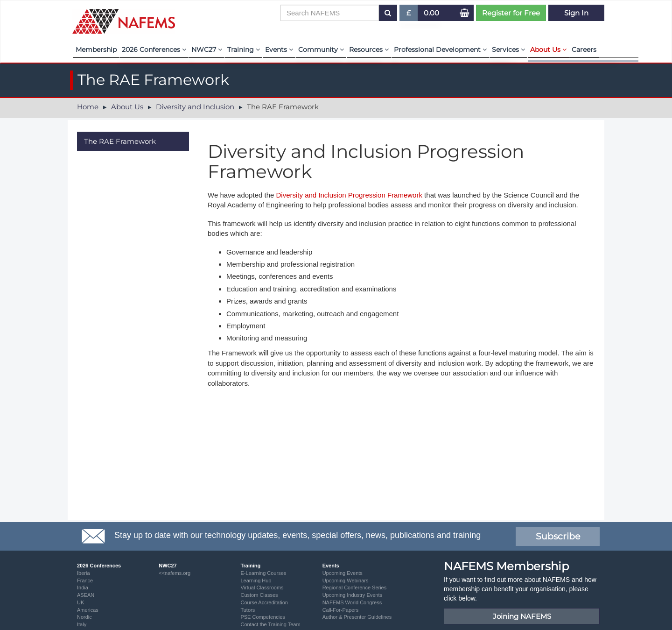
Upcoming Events (343, 573)
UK (80, 602)
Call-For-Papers (341, 610)
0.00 (431, 13)
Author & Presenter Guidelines (357, 617)
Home (88, 107)
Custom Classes (259, 595)
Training (244, 50)
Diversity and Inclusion (195, 107)
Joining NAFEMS (522, 616)
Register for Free (511, 13)
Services (508, 50)
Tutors (248, 610)
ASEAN (86, 595)
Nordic (84, 617)
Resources (369, 50)
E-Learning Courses (263, 573)
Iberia (84, 573)
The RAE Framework (120, 141)
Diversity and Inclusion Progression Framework (349, 195)
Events (279, 50)
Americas (88, 610)
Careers (584, 50)
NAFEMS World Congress (352, 602)
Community (321, 50)
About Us (548, 50)
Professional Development (440, 50)
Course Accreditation (264, 602)
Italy (82, 624)
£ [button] (409, 15)
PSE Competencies (262, 617)
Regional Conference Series (355, 588)
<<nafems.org (175, 573)
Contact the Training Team (270, 624)
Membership (96, 50)
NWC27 (207, 50)
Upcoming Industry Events (352, 595)
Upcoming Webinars (346, 580)
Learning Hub (256, 580)
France (85, 580)
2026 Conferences (154, 50)
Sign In (576, 13)
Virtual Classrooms (262, 588)
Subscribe (558, 536)
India (83, 588)
